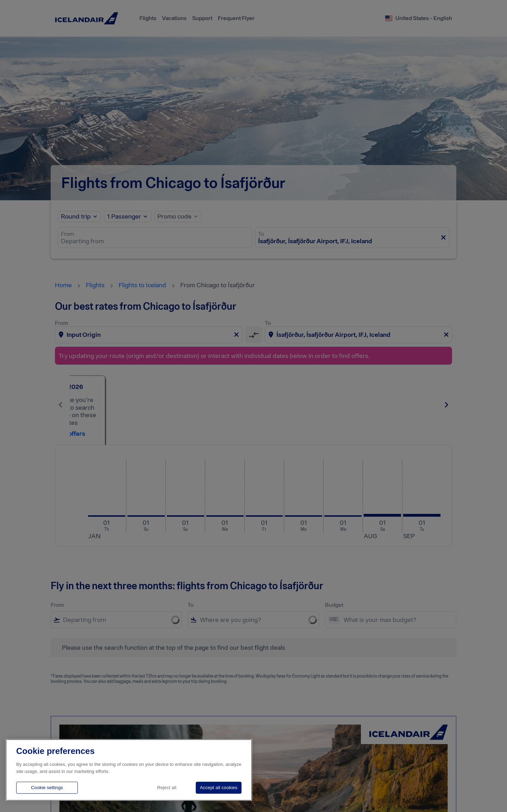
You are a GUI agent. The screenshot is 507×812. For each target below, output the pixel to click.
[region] (129, 770)
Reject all (167, 788)
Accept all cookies (219, 788)
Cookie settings (47, 788)
